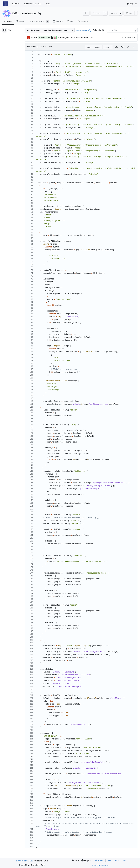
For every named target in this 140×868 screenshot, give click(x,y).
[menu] (75, 861)
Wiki (125, 860)
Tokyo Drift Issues (32, 4)
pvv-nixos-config (30, 13)
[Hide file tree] (5, 30)
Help (48, 4)
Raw (89, 47)
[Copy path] (103, 30)
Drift (15, 13)
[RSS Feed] (86, 13)
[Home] (6, 4)
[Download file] (116, 47)
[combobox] (122, 30)
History (108, 47)
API (109, 860)
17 (105, 13)
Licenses (99, 860)
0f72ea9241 (47, 38)
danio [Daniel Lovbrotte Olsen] (34, 37)
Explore (16, 4)
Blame (98, 47)
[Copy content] (122, 47)
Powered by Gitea (25, 861)
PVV (117, 860)
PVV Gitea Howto (100, 865)
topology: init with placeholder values (76, 38)
